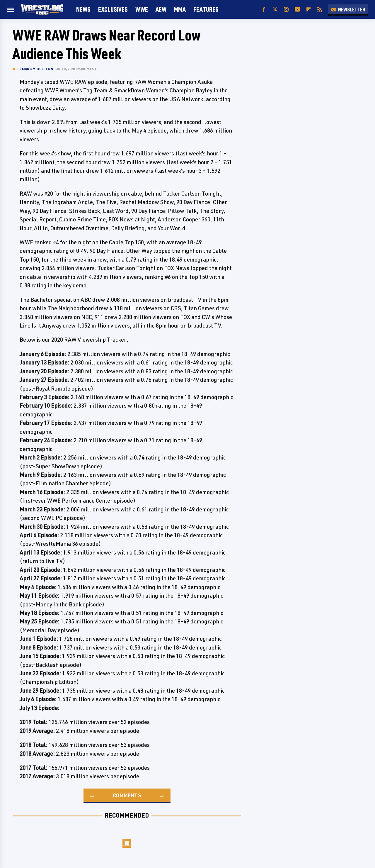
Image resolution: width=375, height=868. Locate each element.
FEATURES (206, 9)
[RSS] (320, 10)
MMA (180, 9)
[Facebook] (264, 10)
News (83, 9)
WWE (142, 9)
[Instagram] (286, 10)
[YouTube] (297, 10)
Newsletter (348, 9)
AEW (161, 9)
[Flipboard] (308, 10)
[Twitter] (275, 10)
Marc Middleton (38, 69)
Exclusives (113, 9)
